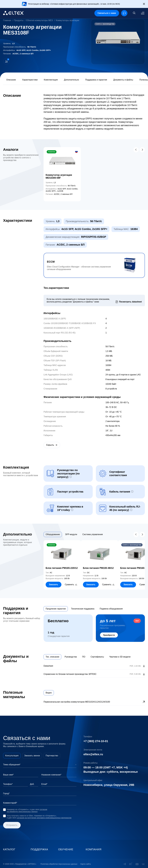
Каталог (9, 849)
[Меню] (143, 13)
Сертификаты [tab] (97, 657)
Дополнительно (71, 80)
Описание (11, 80)
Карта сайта (86, 864)
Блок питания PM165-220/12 (62, 568)
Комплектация (51, 80)
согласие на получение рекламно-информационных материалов (44, 818)
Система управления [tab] (93, 534)
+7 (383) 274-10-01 (96, 741)
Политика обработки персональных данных (59, 864)
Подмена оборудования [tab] (111, 609)
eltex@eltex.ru (93, 754)
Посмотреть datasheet (130, 302)
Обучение (66, 849)
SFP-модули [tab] (71, 534)
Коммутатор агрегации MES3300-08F (59, 176)
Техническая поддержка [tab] (83, 609)
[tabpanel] (94, 565)
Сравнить (69, 585)
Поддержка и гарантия (96, 80)
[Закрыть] (144, 4)
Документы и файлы (123, 80)
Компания (94, 849)
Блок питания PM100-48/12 (98, 568)
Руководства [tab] (71, 657)
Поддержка (39, 849)
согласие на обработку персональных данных (27, 810)
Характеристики (30, 80)
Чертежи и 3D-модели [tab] (120, 657)
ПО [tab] (84, 657)
